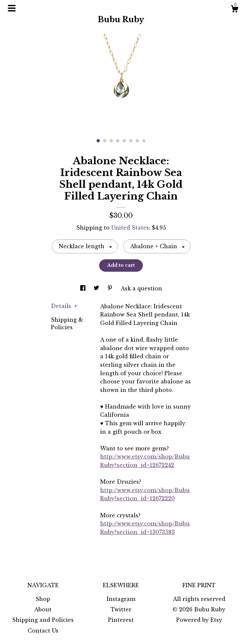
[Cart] (234, 10)
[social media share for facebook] (84, 288)
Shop (43, 599)
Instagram (121, 599)
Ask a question (141, 288)
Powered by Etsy (199, 620)
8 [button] (144, 141)
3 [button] (111, 141)
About (43, 609)
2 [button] (105, 141)
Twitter (121, 609)
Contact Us (43, 631)
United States (130, 228)
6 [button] (131, 141)
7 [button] (137, 141)
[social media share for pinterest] (111, 288)
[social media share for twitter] (97, 288)
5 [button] (124, 141)
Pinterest (121, 620)
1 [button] (98, 141)
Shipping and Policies (43, 620)
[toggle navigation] (12, 8)
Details (64, 306)
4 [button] (118, 141)
